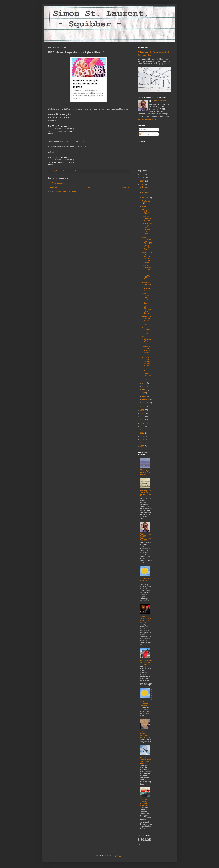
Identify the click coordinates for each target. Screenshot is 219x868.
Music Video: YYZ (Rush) (147, 211)
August (145, 206)
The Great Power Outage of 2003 (147, 297)
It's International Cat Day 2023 (147, 331)
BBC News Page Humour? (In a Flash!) (146, 375)
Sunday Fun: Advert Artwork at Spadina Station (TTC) (147, 363)
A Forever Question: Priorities (147, 219)
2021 (142, 410)
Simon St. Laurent (159, 101)
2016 (142, 426)
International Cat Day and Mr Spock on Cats (147, 320)
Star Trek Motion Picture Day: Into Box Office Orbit (146, 493)
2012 (142, 436)
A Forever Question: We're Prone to (147, 340)
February (146, 399)
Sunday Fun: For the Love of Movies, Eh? (145, 618)
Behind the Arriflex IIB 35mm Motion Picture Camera (146, 734)
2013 (142, 433)
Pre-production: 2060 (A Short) (147, 276)
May (144, 390)
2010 (142, 443)
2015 (142, 430)
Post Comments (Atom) (67, 192)
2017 (142, 423)
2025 (142, 178)
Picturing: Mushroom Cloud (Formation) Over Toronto (147, 308)
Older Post (125, 188)
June (144, 386)
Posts (142, 130)
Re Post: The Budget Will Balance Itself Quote (147, 229)
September (146, 201)
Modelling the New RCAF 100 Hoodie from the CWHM (147, 257)
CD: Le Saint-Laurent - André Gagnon (146, 472)
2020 (142, 413)
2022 (142, 407)
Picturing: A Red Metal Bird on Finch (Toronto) (146, 662)
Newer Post (53, 188)
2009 (142, 446)
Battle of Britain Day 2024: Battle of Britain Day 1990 (145, 537)
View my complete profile (147, 119)
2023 (142, 184)
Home (89, 188)
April (144, 393)
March (145, 396)
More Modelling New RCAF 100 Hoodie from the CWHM (147, 243)
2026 (142, 175)
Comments (144, 134)
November (146, 192)
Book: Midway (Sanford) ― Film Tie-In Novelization (145, 802)
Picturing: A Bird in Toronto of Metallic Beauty (147, 350)
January (146, 403)
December (146, 187)
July (144, 383)
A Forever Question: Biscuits (147, 268)
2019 (142, 417)
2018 (142, 420)
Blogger (119, 856)
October (146, 198)
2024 (142, 181)
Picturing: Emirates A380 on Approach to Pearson (145, 760)
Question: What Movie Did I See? (146, 580)
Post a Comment (58, 183)
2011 (142, 440)
